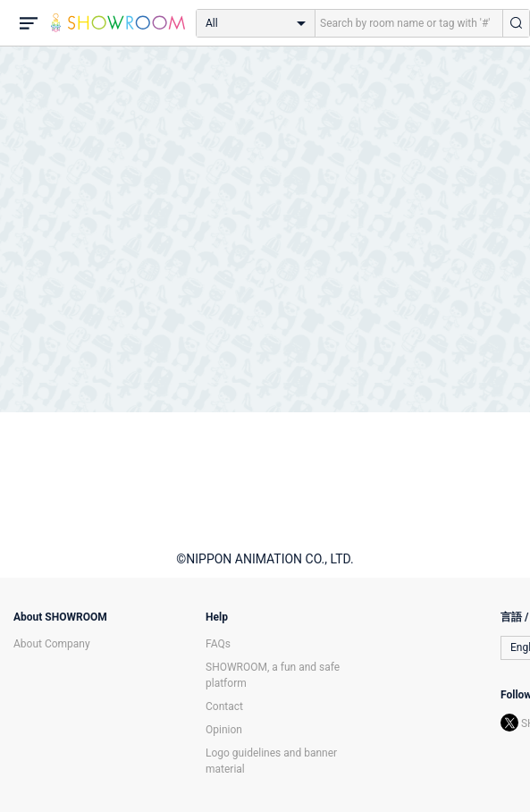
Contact (224, 706)
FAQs (218, 644)
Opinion (224, 730)
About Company (52, 644)
